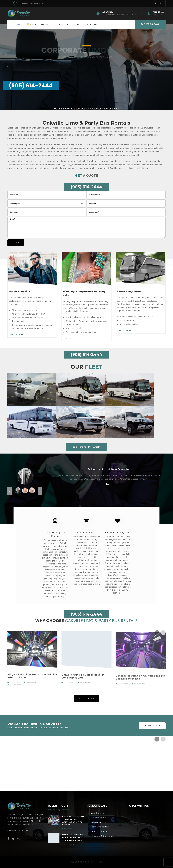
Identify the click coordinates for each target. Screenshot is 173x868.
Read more (16, 334)
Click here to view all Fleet (87, 447)
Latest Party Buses (129, 291)
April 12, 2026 (69, 844)
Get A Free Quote (152, 725)
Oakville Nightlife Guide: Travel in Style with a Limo (73, 837)
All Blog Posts (87, 698)
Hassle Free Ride (20, 291)
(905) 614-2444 (159, 15)
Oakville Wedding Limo (118, 532)
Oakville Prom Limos (87, 532)
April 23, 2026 (69, 829)
